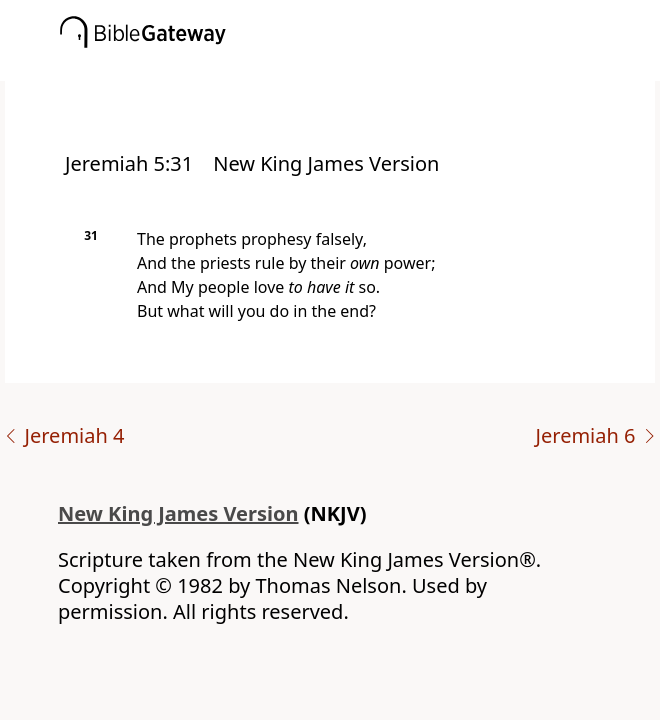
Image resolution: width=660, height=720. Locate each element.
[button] (360, 67)
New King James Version (178, 513)
